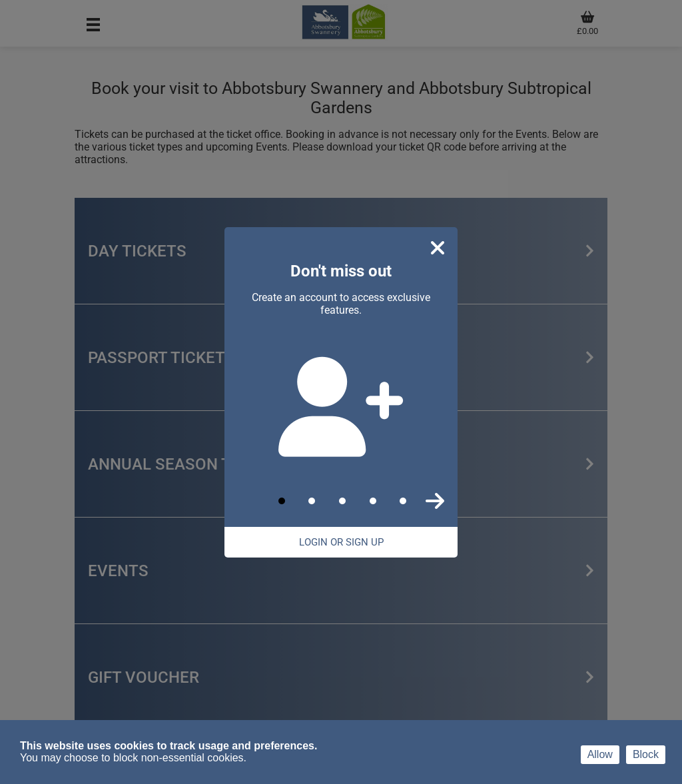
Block (646, 754)
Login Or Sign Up (341, 542)
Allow (600, 754)
